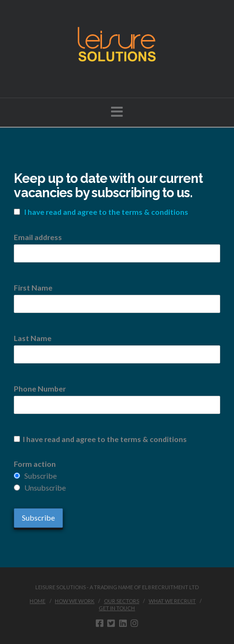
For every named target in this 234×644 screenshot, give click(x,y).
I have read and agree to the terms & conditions (106, 212)
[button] (117, 112)
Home (37, 601)
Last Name (33, 338)
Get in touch (117, 608)
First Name (33, 287)
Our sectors (122, 601)
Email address (38, 237)
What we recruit (172, 601)
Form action (35, 464)
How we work (75, 601)
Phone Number (40, 388)
